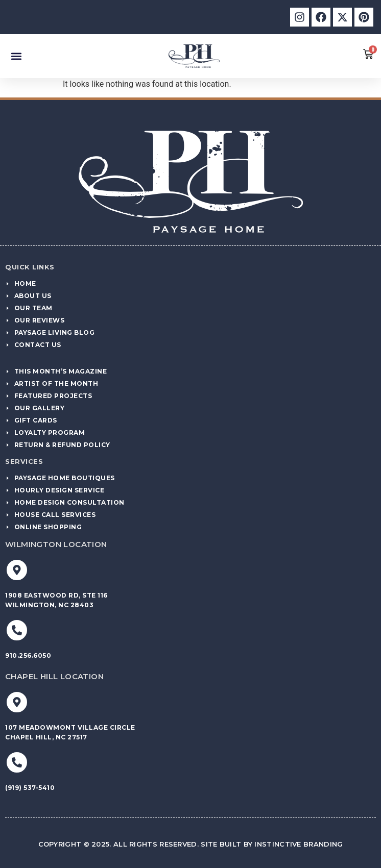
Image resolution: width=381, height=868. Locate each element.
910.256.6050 (28, 655)
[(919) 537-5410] (17, 762)
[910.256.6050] (17, 630)
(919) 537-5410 (30, 788)
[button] (16, 56)
